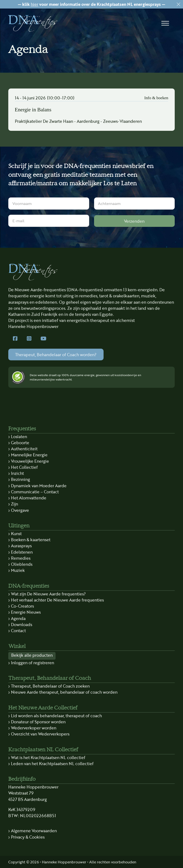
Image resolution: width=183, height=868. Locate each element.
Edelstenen (22, 552)
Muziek (18, 570)
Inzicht (17, 473)
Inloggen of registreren (33, 663)
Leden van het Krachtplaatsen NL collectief (52, 763)
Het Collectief (24, 467)
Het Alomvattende (29, 498)
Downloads (22, 624)
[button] (165, 23)
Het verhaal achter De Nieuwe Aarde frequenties (57, 600)
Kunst (16, 533)
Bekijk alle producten (32, 655)
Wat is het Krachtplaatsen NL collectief (48, 757)
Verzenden (134, 221)
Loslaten (19, 436)
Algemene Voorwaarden (34, 831)
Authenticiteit (24, 449)
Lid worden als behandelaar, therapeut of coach (56, 716)
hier (34, 4)
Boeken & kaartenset (31, 540)
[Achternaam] (134, 204)
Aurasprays (21, 546)
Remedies (21, 558)
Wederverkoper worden (34, 728)
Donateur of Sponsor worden (38, 722)
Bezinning (20, 479)
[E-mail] (49, 221)
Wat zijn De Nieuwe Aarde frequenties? (48, 594)
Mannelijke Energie (29, 455)
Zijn (14, 504)
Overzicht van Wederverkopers (40, 734)
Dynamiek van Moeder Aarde (39, 486)
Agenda (18, 618)
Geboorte (20, 443)
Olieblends (22, 564)
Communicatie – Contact (35, 492)
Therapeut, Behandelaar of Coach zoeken (50, 686)
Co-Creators (22, 606)
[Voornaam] (49, 204)
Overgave (20, 510)
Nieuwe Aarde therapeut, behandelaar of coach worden (64, 692)
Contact (18, 630)
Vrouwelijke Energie (30, 461)
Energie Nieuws (26, 612)
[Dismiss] (178, 4)
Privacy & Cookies (28, 837)
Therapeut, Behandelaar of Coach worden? (56, 354)
